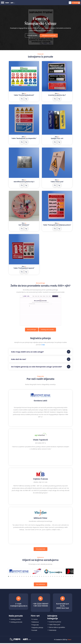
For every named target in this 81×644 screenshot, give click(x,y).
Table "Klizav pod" (55, 626)
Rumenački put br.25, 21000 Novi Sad (63, 607)
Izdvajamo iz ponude (49, 35)
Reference (35, 623)
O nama (35, 620)
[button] (9, 577)
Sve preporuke (40, 550)
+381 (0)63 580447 (40, 605)
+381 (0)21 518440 (41, 607)
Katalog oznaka (16, 620)
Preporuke (35, 626)
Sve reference (40, 585)
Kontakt (35, 631)
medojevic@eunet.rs (19, 607)
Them (69, 641)
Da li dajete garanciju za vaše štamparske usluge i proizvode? (41, 367)
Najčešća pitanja (38, 628)
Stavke (76, 3)
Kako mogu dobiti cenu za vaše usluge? (41, 352)
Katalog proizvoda (16, 623)
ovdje (43, 345)
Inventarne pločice (55, 623)
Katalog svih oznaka (47, 330)
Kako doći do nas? (41, 360)
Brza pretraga (32, 330)
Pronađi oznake (32, 35)
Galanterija (53, 631)
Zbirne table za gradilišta (57, 628)
